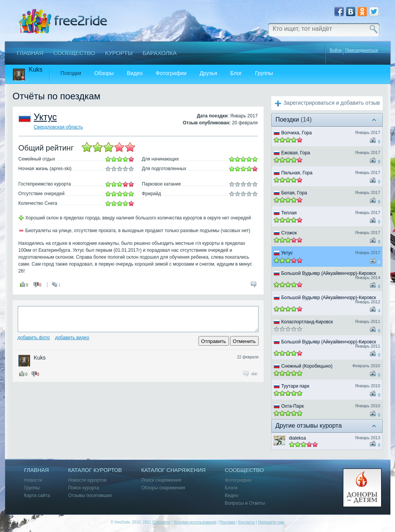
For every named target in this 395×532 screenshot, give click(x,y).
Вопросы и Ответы (245, 503)
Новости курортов (87, 480)
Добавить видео (72, 338)
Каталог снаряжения (173, 470)
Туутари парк (295, 386)
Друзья (208, 73)
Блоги (231, 488)
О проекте (161, 522)
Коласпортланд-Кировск (307, 322)
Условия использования (195, 522)
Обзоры (104, 73)
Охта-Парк (293, 406)
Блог (236, 73)
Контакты (246, 522)
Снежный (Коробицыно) (307, 366)
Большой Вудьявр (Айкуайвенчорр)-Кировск (329, 273)
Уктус (45, 117)
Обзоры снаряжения (163, 488)
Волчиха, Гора (297, 133)
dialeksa (298, 438)
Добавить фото (34, 338)
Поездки (71, 73)
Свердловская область (58, 127)
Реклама (227, 522)
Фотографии (171, 73)
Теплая (289, 213)
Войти (336, 50)
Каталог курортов (95, 470)
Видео (135, 73)
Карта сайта (37, 496)
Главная (30, 53)
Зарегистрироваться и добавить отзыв (332, 103)
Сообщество (74, 53)
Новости (33, 480)
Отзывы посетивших (90, 496)
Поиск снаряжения (161, 480)
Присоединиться (362, 50)
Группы (264, 73)
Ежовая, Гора (296, 153)
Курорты (119, 53)
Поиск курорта (84, 488)
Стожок (289, 233)
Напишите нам (271, 522)
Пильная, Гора (297, 173)
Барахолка (160, 53)
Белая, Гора (294, 193)
